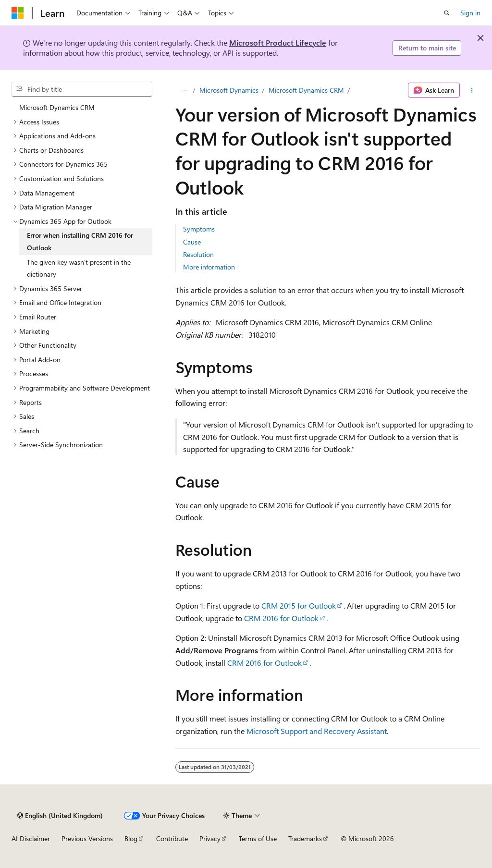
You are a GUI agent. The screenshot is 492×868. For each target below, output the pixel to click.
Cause (192, 242)
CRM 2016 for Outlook (281, 618)
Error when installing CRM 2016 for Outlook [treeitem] (80, 241)
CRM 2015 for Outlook (299, 605)
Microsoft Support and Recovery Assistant (317, 731)
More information (209, 267)
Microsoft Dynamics (229, 90)
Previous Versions (87, 838)
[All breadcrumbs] (184, 90)
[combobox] (82, 89)
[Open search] (447, 13)
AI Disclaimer (31, 838)
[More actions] (472, 90)
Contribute (172, 838)
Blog (131, 838)
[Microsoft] (18, 13)
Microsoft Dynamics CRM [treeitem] (57, 107)
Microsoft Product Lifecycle (278, 43)
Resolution (198, 254)
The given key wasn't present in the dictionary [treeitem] (79, 268)
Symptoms (199, 229)
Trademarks (305, 838)
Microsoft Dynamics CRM (306, 90)
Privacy (210, 838)
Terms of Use (258, 838)
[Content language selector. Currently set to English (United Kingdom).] (60, 816)
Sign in (470, 13)
